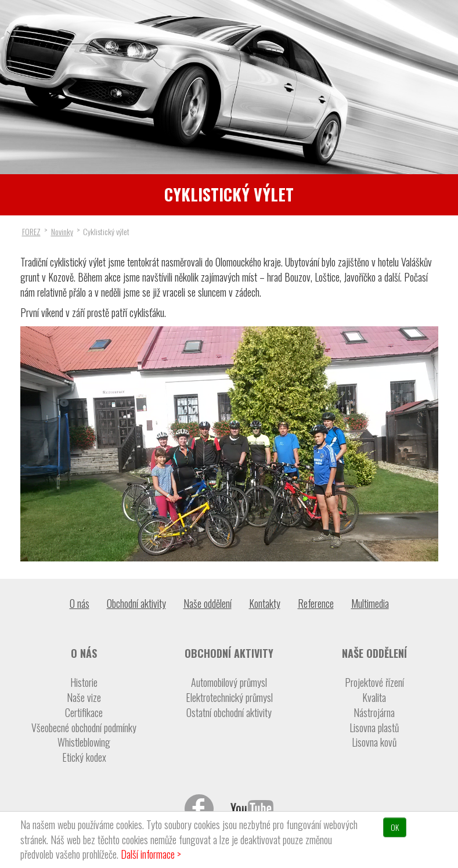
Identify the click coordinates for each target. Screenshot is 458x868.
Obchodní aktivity (136, 603)
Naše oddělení (208, 603)
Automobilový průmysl (229, 682)
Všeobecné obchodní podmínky (84, 728)
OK (395, 827)
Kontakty (265, 603)
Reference (316, 603)
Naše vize (84, 698)
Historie (84, 682)
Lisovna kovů (374, 742)
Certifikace (84, 713)
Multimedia (370, 603)
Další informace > (151, 854)
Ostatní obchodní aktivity (229, 713)
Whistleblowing (84, 742)
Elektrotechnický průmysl (229, 698)
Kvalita (374, 698)
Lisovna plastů (374, 728)
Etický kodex (84, 757)
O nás (80, 603)
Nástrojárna (374, 713)
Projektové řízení (374, 682)
